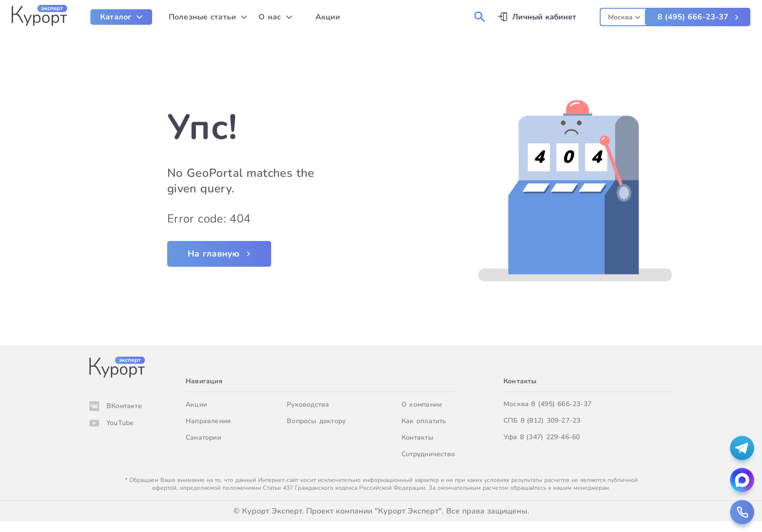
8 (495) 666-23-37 (693, 17)
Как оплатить (424, 421)
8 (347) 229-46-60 (550, 437)
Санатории (203, 438)
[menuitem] (121, 17)
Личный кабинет (544, 17)
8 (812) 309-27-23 (551, 420)
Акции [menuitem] (328, 17)
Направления (208, 421)
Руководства (308, 404)
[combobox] (624, 16)
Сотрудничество (428, 454)
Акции (196, 404)
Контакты (417, 438)
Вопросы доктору (316, 421)
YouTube (120, 423)
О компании (422, 404)
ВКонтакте (124, 406)
